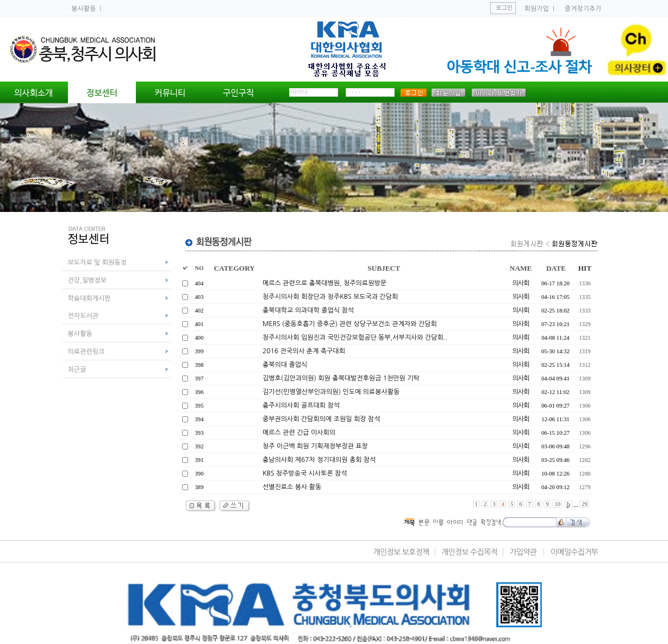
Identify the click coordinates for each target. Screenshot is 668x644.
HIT (585, 268)
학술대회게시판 (89, 298)
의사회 (521, 283)
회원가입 (537, 9)
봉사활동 (84, 9)
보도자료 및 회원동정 (97, 262)
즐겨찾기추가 (583, 9)
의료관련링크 (86, 352)
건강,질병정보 (87, 280)
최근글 (77, 370)
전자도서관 (83, 316)
